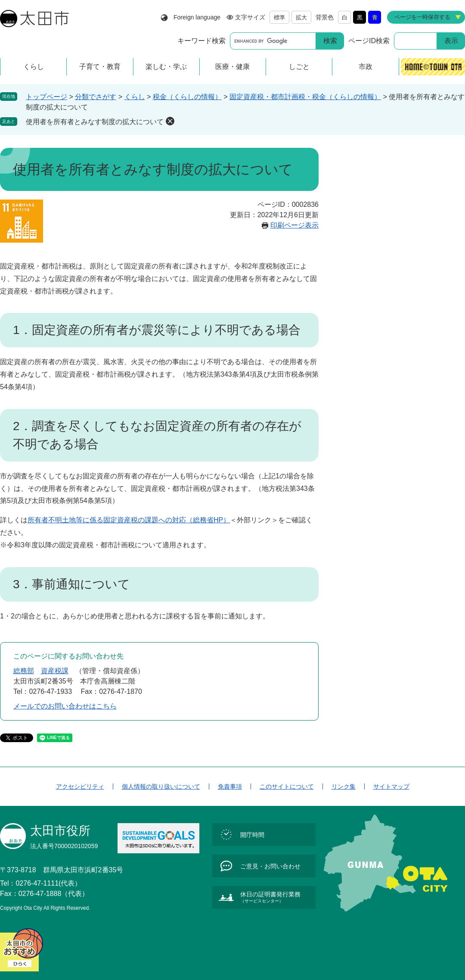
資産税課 (55, 671)
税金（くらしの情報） (187, 97)
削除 (170, 121)
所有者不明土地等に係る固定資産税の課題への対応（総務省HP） (129, 520)
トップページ (46, 97)
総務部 (24, 671)
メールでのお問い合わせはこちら (65, 706)
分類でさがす (96, 97)
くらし (135, 97)
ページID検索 (369, 41)
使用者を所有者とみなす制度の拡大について (95, 122)
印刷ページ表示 (294, 225)
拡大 (301, 17)
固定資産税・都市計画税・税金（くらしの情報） (305, 97)
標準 (279, 17)
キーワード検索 (201, 41)
